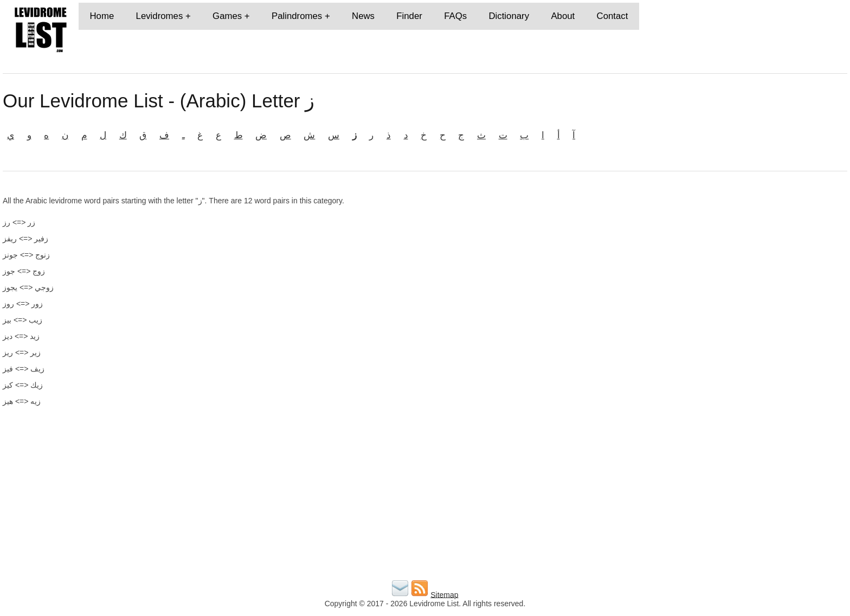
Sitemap (444, 594)
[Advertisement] (711, 272)
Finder (409, 16)
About (563, 16)
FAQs (455, 16)
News (363, 16)
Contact (613, 16)
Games (227, 16)
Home (102, 16)
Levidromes (160, 16)
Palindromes (297, 16)
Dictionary (509, 16)
